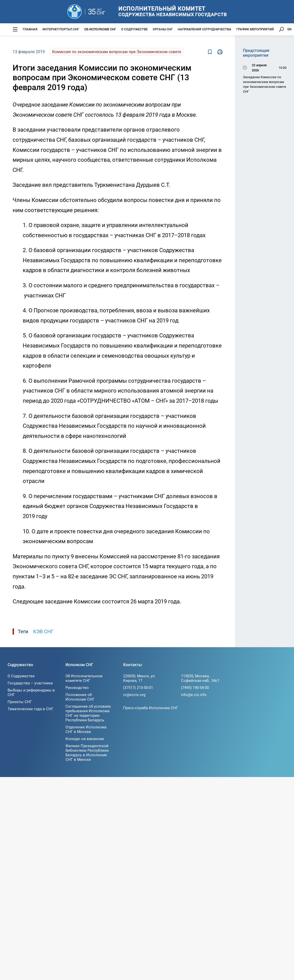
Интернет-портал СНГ (61, 29)
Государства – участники (30, 683)
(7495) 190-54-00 (195, 688)
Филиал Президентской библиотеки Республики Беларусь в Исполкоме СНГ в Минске (87, 753)
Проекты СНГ (20, 702)
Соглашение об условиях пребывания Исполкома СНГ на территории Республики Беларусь (88, 713)
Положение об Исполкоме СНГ (80, 697)
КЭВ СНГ (43, 631)
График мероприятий (255, 29)
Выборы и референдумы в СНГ (31, 692)
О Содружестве (134, 29)
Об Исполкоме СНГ (100, 29)
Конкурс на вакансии (85, 739)
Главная (30, 29)
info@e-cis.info (194, 695)
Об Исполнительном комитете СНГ (84, 678)
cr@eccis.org (134, 695)
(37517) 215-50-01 (138, 688)
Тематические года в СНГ (30, 709)
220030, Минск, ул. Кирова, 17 (139, 678)
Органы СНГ (163, 29)
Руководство (77, 688)
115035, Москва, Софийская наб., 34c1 (200, 678)
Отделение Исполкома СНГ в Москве (86, 729)
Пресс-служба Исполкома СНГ (151, 708)
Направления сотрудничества (205, 29)
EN (289, 29)
